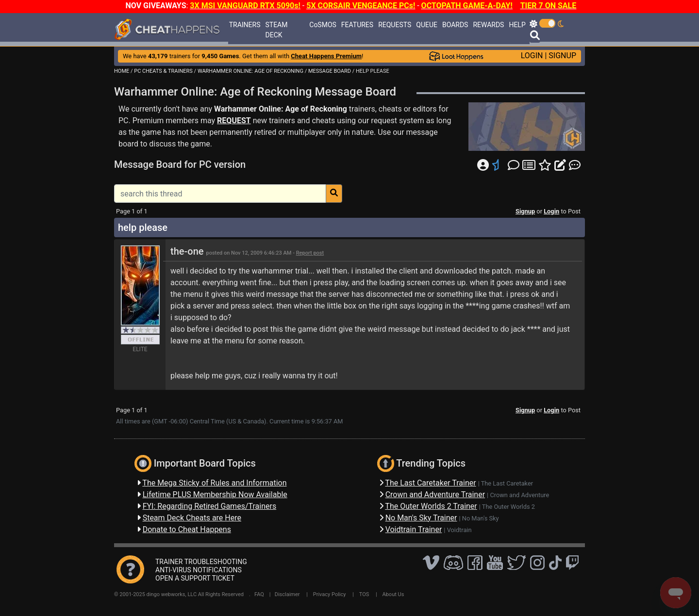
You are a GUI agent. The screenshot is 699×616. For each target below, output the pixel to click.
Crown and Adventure (519, 495)
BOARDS (455, 25)
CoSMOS (323, 25)
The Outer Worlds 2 (508, 507)
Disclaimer (287, 594)
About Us (393, 594)
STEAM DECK (277, 30)
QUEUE (427, 25)
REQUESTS (395, 25)
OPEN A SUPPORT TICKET (195, 578)
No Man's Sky (481, 518)
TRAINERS (245, 25)
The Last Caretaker (507, 483)
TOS (364, 594)
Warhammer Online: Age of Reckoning (281, 109)
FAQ (259, 594)
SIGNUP (562, 56)
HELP (517, 25)
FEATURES (357, 25)
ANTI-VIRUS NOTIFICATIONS (199, 570)
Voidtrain (459, 530)
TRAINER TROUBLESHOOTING (201, 562)
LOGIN (532, 56)
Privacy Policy (330, 594)
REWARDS (488, 25)
